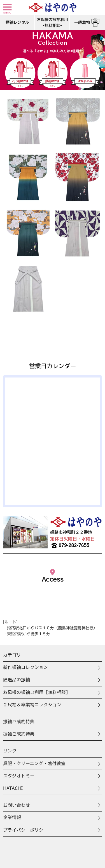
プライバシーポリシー (25, 830)
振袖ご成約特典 (19, 734)
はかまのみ (85, 73)
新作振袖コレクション (25, 668)
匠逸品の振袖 (17, 680)
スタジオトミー (19, 776)
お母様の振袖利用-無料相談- (52, 23)
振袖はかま (53, 73)
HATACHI (13, 788)
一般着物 (88, 23)
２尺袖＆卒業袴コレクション (32, 705)
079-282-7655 (70, 545)
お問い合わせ (17, 805)
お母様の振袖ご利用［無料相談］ (37, 693)
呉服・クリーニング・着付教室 (34, 764)
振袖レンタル (17, 23)
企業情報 (12, 818)
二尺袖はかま (20, 73)
